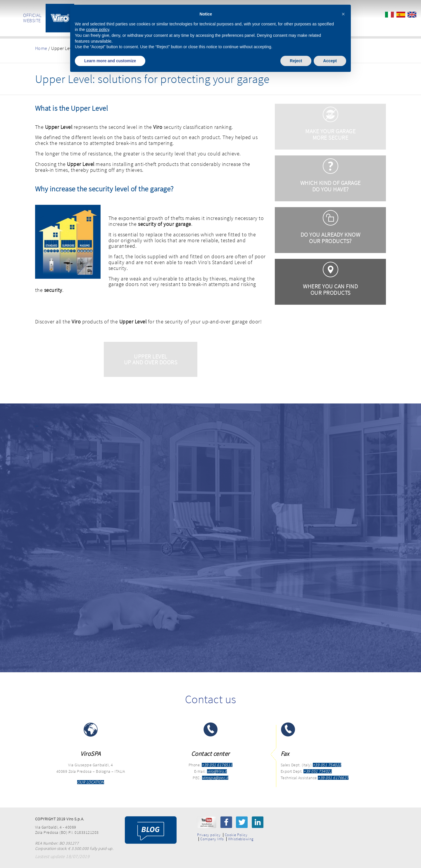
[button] (343, 14)
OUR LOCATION (91, 782)
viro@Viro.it (217, 771)
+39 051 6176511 (217, 765)
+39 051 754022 (327, 765)
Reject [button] (296, 61)
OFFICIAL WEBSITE (32, 18)
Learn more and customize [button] (110, 61)
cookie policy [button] (98, 30)
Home (41, 48)
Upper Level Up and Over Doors (151, 359)
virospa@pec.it (215, 778)
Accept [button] (330, 61)
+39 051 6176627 (333, 778)
